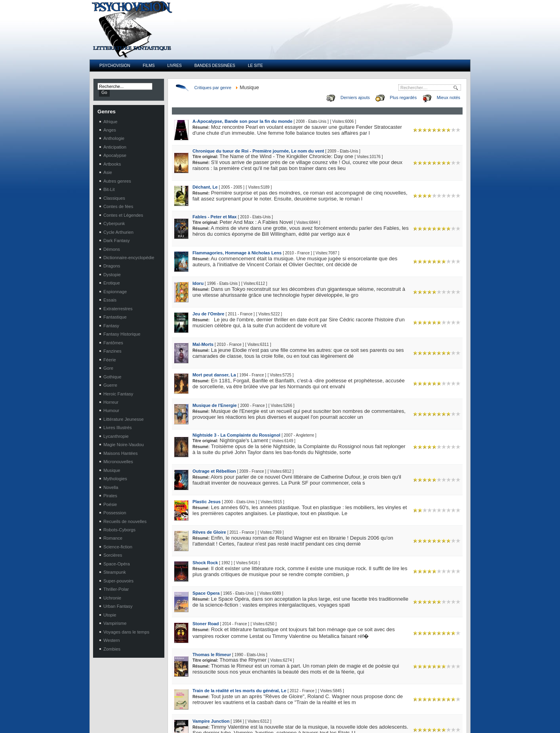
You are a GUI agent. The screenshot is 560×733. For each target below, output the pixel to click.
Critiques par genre (213, 88)
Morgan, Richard (369, 704)
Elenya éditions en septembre (132, 704)
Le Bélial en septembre (126, 696)
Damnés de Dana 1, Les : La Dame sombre (270, 704)
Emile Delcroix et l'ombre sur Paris (261, 688)
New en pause (117, 688)
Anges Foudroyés (245, 713)
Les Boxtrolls (116, 713)
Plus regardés (403, 97)
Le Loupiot (113, 721)
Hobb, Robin (365, 713)
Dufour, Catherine (370, 696)
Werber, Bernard (369, 721)
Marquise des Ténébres (250, 721)
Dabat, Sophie (366, 688)
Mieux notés (449, 97)
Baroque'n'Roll (242, 696)
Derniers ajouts (355, 97)
